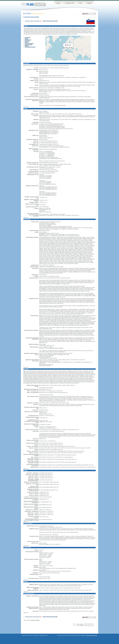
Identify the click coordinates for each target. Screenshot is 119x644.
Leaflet (80, 60)
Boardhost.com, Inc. (44, 635)
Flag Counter (34, 4)
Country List (70, 3)
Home (58, 3)
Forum (89, 3)
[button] (72, 44)
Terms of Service (29, 635)
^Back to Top (26, 107)
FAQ (80, 3)
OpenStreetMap (87, 60)
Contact (23, 635)
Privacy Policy (36, 635)
